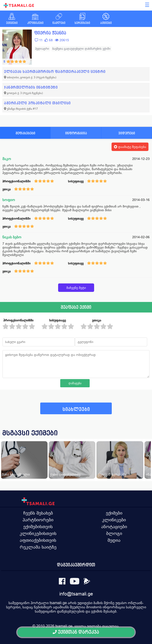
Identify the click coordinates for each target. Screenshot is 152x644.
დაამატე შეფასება (130, 147)
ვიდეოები (127, 133)
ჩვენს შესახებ (38, 513)
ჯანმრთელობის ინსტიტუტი (31, 87)
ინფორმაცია (76, 133)
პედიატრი (42, 49)
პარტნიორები (38, 520)
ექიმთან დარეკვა (76, 632)
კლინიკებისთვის (38, 533)
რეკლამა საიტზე (38, 547)
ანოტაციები (114, 527)
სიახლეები (76, 409)
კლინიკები (114, 520)
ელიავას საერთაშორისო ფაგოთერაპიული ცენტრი (55, 72)
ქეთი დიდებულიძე (65, 474)
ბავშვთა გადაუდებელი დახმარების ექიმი (81, 49)
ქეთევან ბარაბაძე (112, 474)
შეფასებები (25, 133)
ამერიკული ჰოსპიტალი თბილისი (37, 103)
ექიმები (114, 513)
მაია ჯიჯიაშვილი (16, 474)
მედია (114, 540)
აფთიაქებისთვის (38, 540)
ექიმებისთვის (38, 527)
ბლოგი (114, 533)
